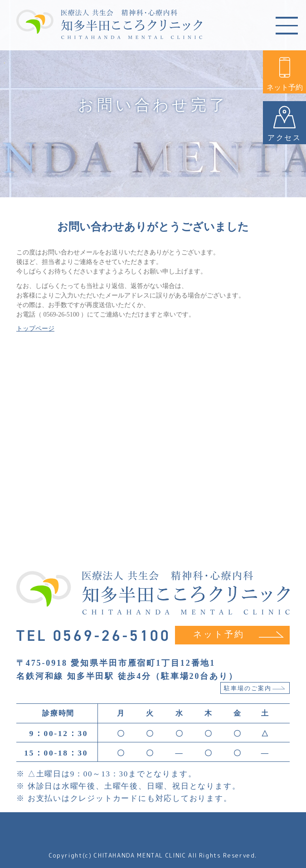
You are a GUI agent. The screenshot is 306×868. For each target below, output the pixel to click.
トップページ (35, 329)
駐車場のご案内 (255, 688)
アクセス (284, 124)
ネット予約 (285, 74)
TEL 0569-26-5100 (94, 636)
